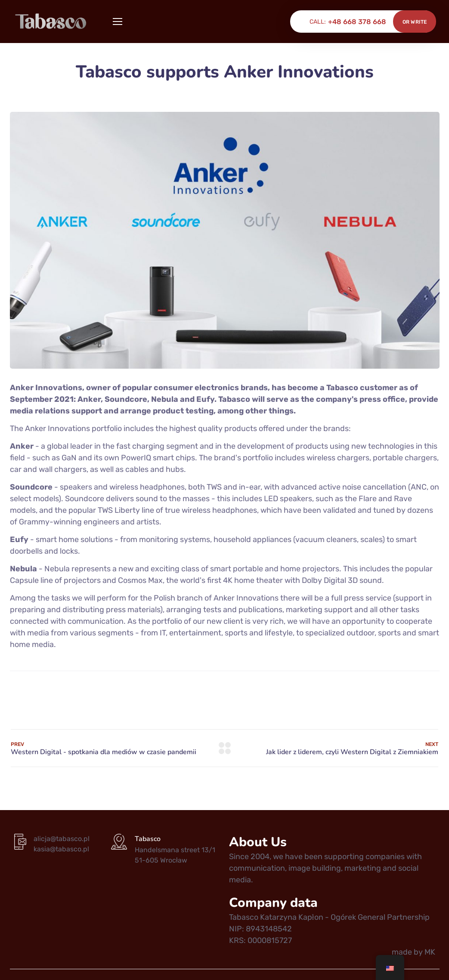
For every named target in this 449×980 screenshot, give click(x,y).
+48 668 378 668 (357, 22)
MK (430, 952)
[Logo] (51, 22)
